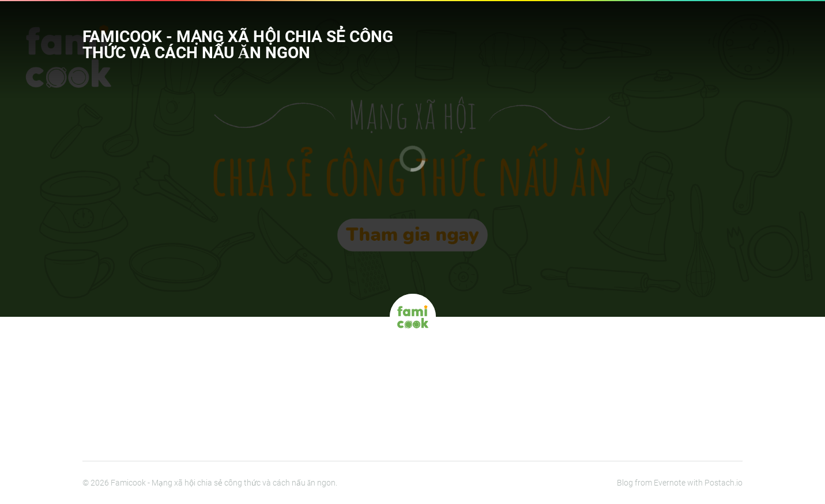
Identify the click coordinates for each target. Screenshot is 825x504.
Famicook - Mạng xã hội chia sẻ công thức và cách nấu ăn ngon (238, 45)
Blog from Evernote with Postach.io (680, 483)
